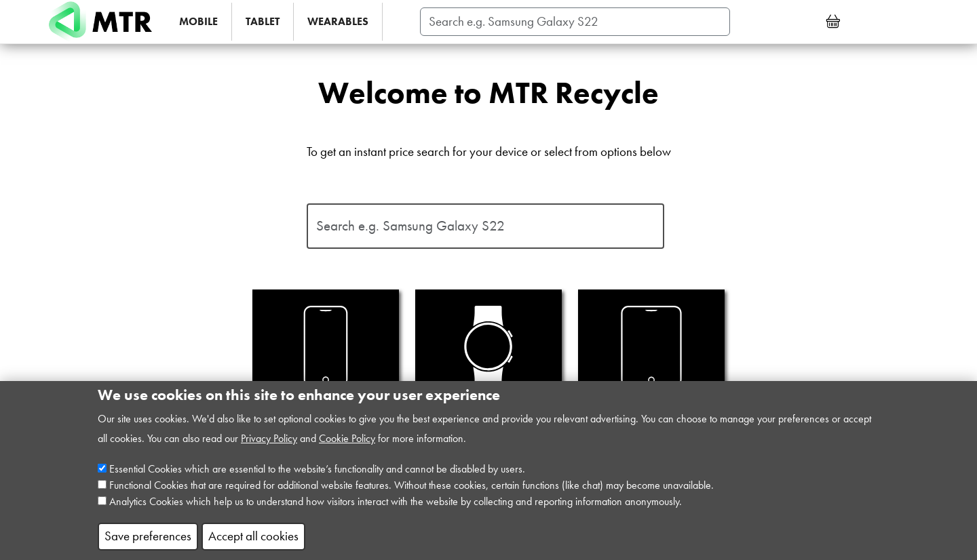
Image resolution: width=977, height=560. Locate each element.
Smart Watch (488, 362)
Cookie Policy (347, 451)
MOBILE (198, 21)
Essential (127, 481)
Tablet (651, 362)
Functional (130, 497)
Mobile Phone (326, 362)
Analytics (128, 514)
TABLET (263, 21)
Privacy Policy (269, 451)
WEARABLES (338, 21)
